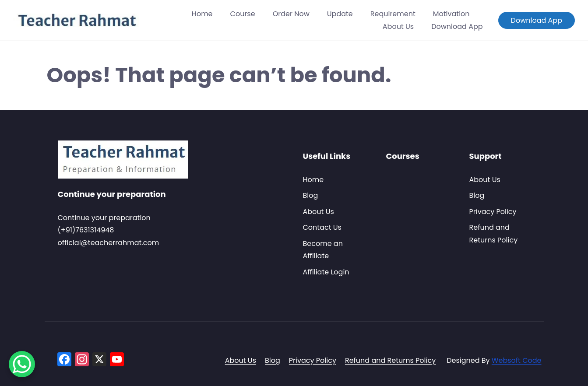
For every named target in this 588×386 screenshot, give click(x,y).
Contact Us (322, 227)
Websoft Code (517, 360)
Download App (457, 26)
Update (340, 14)
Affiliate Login (326, 272)
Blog (311, 195)
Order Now (291, 14)
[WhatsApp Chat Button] (22, 364)
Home (202, 14)
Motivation (451, 14)
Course (243, 14)
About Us (398, 26)
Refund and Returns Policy (390, 360)
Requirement (393, 14)
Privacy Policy (493, 212)
